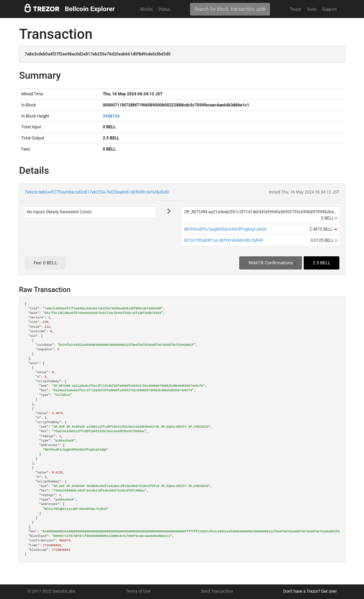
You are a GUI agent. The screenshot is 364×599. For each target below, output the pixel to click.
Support (329, 9)
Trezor (296, 9)
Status (164, 9)
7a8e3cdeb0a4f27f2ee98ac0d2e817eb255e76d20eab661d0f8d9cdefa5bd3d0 (97, 192)
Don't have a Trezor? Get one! (310, 591)
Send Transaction (217, 591)
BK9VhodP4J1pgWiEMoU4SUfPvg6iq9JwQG (225, 229)
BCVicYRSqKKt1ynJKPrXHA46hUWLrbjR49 (224, 240)
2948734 (111, 116)
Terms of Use (138, 591)
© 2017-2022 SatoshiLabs (51, 591)
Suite (312, 9)
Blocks (147, 9)
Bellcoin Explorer (90, 9)
